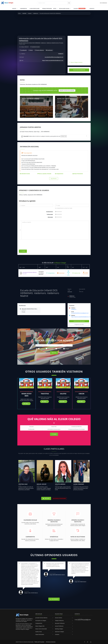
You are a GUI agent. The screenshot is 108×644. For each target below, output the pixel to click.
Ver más (26, 404)
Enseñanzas (49, 50)
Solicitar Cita (64, 136)
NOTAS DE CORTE (63, 99)
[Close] (86, 136)
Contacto (92, 8)
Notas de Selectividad (78, 537)
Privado (58, 349)
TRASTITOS (45, 394)
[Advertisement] (54, 25)
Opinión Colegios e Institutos (78, 521)
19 (61, 212)
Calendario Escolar (36, 47)
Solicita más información (79, 70)
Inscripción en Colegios (41, 621)
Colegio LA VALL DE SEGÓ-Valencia (31, 593)
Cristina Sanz (23, 484)
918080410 (74, 309)
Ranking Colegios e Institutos (54, 521)
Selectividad (61, 273)
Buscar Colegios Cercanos (77, 62)
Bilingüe (66, 349)
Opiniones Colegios (59, 632)
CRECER (81, 394)
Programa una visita (79, 324)
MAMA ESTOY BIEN (26, 395)
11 (59, 212)
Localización (23, 50)
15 (60, 212)
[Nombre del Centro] (54, 345)
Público (41, 349)
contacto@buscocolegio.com (84, 620)
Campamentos (23, 8)
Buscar (14, 8)
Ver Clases (46, 498)
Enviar (23, 251)
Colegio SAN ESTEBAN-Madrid (80, 582)
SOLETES (63, 394)
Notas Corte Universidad (41, 629)
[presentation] (29, 245)
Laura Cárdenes (79, 484)
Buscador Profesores (60, 623)
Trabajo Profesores (47, 8)
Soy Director (54, 178)
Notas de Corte (68, 273)
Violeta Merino (60, 484)
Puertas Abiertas (39, 50)
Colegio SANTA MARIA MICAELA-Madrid (57, 575)
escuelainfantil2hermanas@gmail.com (80, 313)
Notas (55, 8)
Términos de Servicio (51, 642)
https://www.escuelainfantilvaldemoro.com (81, 317)
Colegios (80, 8)
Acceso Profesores (59, 626)
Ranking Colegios (59, 629)
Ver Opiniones (54, 599)
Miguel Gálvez (41, 484)
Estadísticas (54, 537)
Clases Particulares (35, 8)
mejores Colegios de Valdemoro (67, 90)
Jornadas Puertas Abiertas (41, 618)
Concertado (50, 349)
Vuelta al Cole (76, 273)
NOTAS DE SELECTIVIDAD (31, 99)
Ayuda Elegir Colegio (64, 8)
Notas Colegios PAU (40, 626)
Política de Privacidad (39, 642)
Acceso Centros (59, 618)
